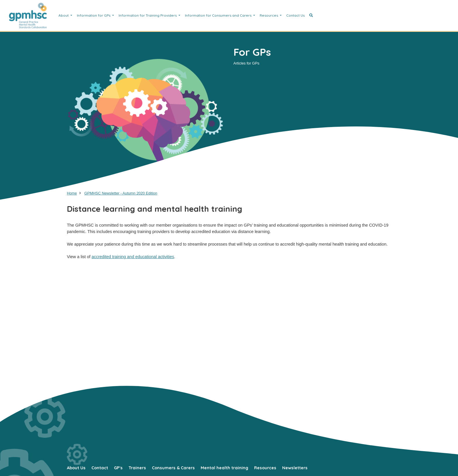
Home (72, 193)
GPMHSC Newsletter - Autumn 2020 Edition (121, 193)
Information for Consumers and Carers (219, 15)
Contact (100, 468)
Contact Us (295, 15)
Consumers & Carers (173, 468)
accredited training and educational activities (133, 257)
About (64, 15)
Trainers (137, 468)
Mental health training (224, 468)
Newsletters (295, 468)
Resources (269, 15)
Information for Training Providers (148, 15)
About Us (76, 468)
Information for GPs (94, 15)
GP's (118, 468)
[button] (311, 15)
